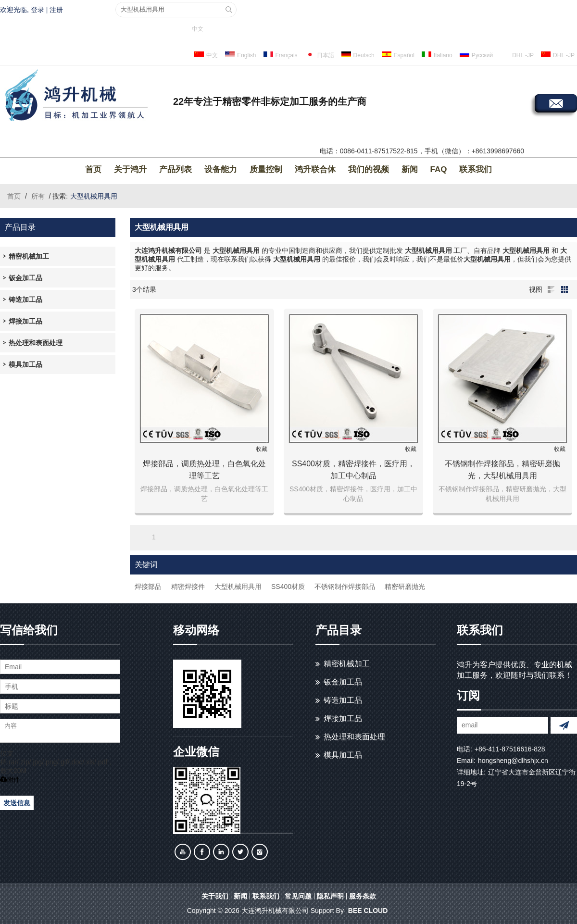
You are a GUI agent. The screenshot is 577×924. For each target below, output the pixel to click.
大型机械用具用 (238, 587)
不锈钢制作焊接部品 (345, 587)
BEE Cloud (368, 911)
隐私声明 (330, 896)
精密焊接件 (188, 587)
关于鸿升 (130, 169)
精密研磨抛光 (405, 587)
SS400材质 (288, 587)
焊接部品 (148, 587)
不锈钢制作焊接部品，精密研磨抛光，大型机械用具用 (502, 470)
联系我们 (476, 169)
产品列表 (176, 169)
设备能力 (221, 169)
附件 (10, 780)
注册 (56, 10)
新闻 (410, 169)
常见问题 (298, 896)
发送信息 (17, 803)
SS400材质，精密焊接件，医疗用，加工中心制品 (353, 470)
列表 (551, 289)
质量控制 (266, 169)
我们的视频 (369, 169)
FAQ (439, 169)
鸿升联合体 (315, 169)
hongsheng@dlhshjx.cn (513, 761)
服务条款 (363, 896)
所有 (38, 196)
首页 (93, 169)
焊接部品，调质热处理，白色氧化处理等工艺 (204, 470)
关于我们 (215, 896)
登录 (38, 10)
